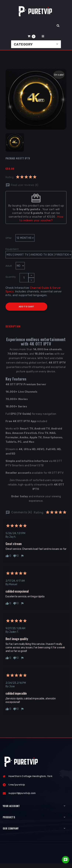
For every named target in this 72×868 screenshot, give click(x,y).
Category (23, 44)
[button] (32, 36)
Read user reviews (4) (22, 185)
